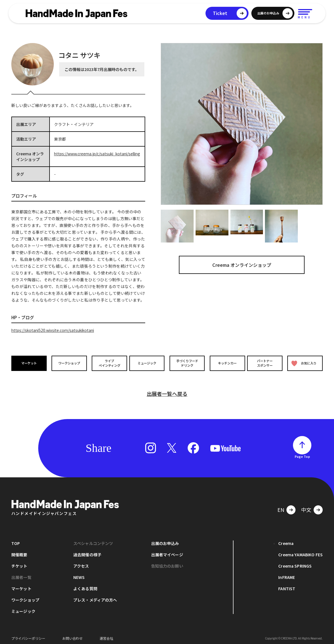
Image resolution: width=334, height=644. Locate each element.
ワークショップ (69, 363)
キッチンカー (226, 363)
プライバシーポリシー (28, 635)
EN (281, 507)
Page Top (302, 454)
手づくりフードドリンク (187, 363)
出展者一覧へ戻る (167, 391)
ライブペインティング (108, 363)
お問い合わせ (72, 635)
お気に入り (304, 363)
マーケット (29, 363)
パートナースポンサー (265, 363)
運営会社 (106, 635)
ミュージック (147, 363)
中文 (306, 507)
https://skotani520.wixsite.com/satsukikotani (54, 330)
